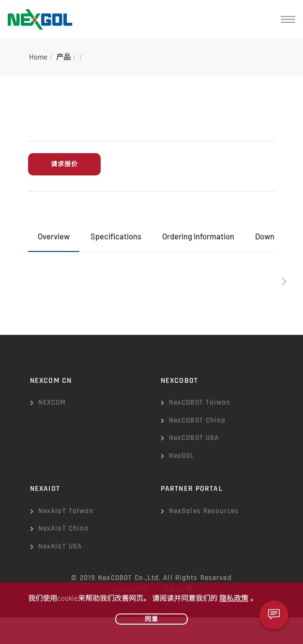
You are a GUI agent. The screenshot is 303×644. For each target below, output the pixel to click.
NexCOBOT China (197, 420)
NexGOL (182, 456)
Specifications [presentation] (116, 236)
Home (38, 57)
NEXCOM (52, 402)
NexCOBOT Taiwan (200, 402)
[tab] (54, 237)
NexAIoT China (64, 528)
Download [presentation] (272, 236)
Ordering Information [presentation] (198, 236)
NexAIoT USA (60, 546)
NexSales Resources (204, 511)
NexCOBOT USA (194, 438)
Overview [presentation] (54, 236)
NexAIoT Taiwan (66, 511)
